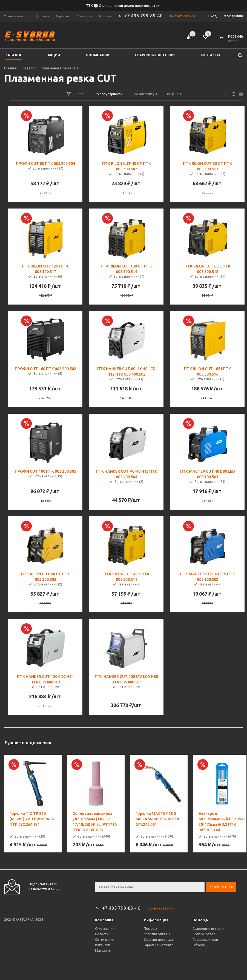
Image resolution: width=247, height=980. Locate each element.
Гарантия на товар (159, 945)
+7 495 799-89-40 (143, 16)
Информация (156, 920)
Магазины (103, 951)
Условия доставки (158, 940)
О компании (105, 929)
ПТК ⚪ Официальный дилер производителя (124, 5)
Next (239, 744)
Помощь (200, 920)
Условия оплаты (157, 934)
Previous (230, 744)
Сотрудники (105, 940)
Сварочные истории (209, 929)
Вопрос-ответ (204, 934)
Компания (104, 920)
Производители (205, 940)
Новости (102, 934)
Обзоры (199, 945)
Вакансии (103, 945)
